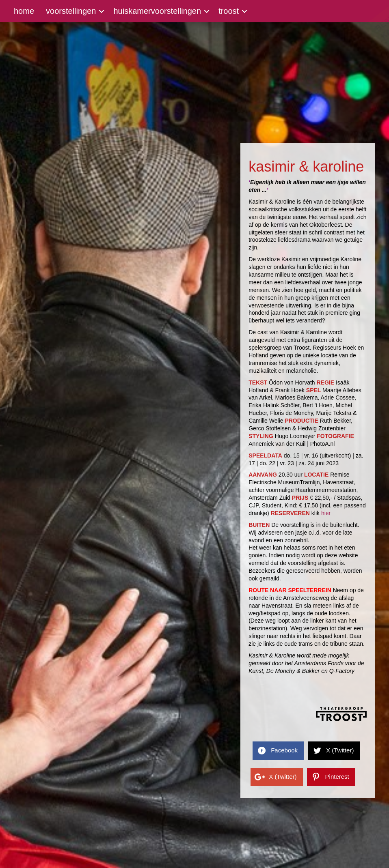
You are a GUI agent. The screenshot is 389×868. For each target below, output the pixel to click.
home (24, 11)
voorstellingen (71, 11)
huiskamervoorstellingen (157, 11)
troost (229, 11)
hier (326, 513)
